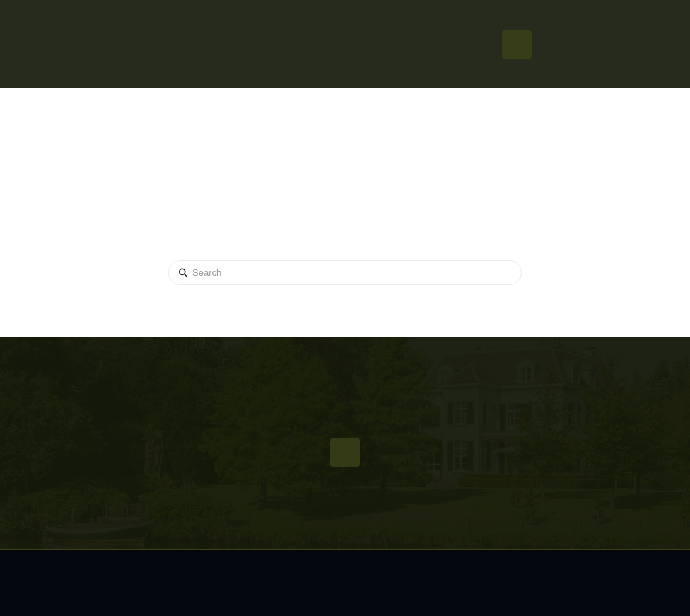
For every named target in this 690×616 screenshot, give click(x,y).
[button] (517, 45)
